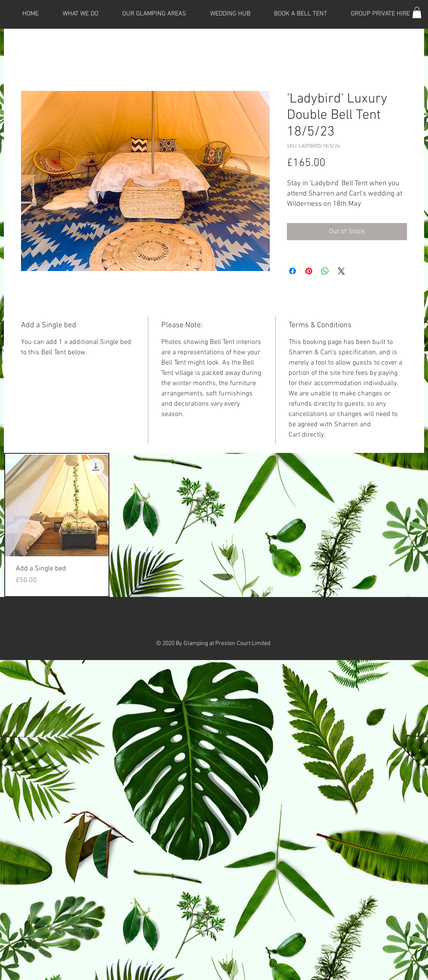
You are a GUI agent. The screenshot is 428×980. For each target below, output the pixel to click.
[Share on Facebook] (292, 271)
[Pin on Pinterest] (309, 271)
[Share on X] (341, 271)
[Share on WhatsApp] (325, 271)
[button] (417, 12)
